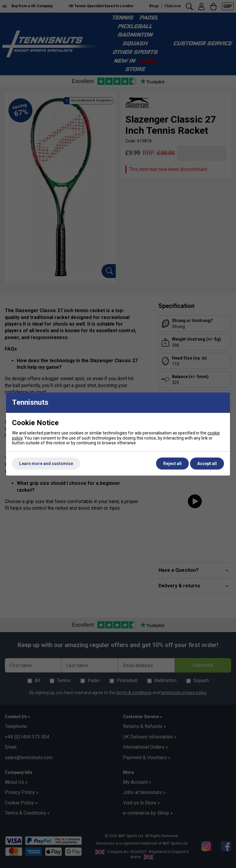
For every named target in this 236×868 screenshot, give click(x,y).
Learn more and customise (46, 464)
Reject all (172, 464)
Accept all (207, 464)
